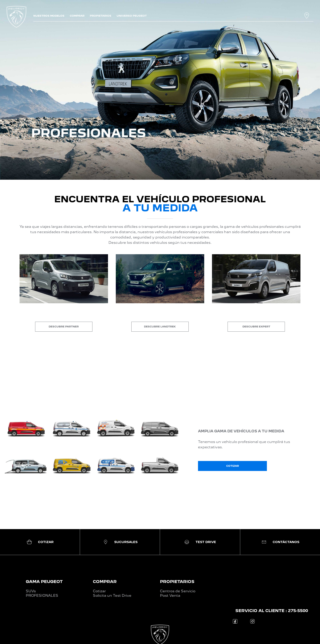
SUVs (31, 591)
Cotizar (99, 591)
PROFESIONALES (42, 596)
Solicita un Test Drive (112, 596)
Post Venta (170, 596)
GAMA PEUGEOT (44, 582)
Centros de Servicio (178, 591)
